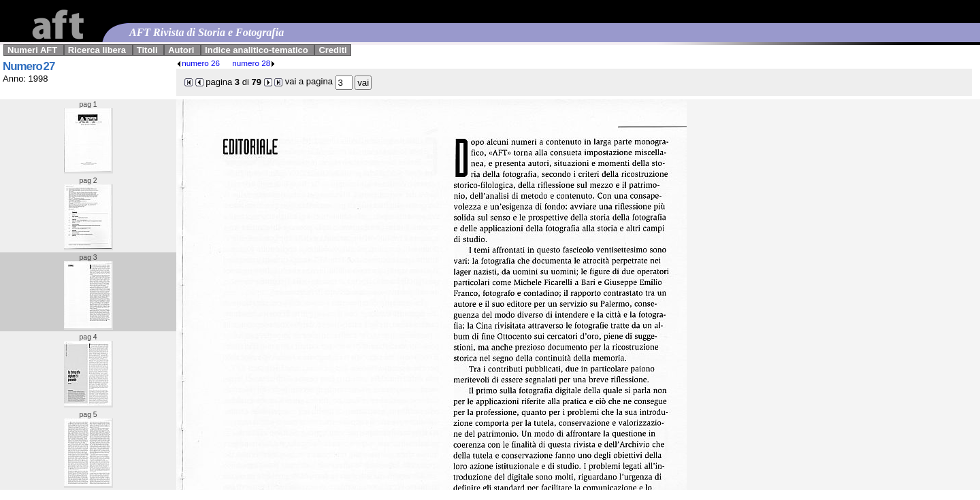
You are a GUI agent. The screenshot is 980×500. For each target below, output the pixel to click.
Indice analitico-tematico (257, 50)
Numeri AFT (32, 50)
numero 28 (254, 63)
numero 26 (198, 63)
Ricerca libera (97, 50)
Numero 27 (29, 66)
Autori (181, 50)
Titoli (147, 50)
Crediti (332, 50)
